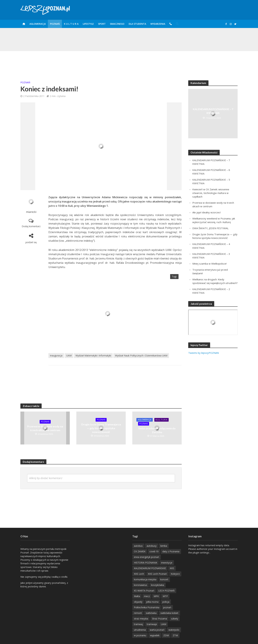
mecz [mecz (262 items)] (147, 596)
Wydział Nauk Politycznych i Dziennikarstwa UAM (141, 356)
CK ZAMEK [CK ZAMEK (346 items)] (140, 551)
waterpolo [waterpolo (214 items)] (174, 630)
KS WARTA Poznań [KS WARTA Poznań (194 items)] (144, 591)
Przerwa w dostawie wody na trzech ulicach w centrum (45, 428)
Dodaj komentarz (31, 226)
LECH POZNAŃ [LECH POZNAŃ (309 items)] (166, 591)
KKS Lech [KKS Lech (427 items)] (139, 574)
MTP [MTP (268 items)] (165, 596)
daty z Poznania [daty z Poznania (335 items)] (171, 551)
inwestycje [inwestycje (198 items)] (167, 563)
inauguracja (56, 356)
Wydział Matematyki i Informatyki (93, 356)
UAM (69, 356)
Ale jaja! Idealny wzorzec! (206, 212)
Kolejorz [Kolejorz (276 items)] (175, 574)
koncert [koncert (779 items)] (164, 579)
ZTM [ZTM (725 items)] (175, 635)
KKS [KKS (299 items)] (172, 568)
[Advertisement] (129, 62)
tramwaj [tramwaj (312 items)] (138, 624)
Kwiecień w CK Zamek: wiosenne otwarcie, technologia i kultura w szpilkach (211, 193)
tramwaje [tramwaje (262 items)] (152, 624)
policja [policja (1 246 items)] (166, 602)
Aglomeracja (38, 24)
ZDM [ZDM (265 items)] (166, 635)
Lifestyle (88, 24)
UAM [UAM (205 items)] (164, 624)
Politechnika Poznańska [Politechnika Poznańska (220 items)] (147, 607)
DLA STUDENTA (137, 24)
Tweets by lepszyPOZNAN (204, 353)
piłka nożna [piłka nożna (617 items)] (152, 602)
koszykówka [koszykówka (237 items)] (158, 585)
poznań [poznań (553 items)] (167, 607)
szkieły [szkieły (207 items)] (174, 619)
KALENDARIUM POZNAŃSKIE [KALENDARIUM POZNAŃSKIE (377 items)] (150, 568)
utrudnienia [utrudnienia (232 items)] (140, 630)
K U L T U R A (71, 24)
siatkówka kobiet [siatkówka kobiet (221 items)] (169, 613)
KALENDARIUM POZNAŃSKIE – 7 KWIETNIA (213, 111)
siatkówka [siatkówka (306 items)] (151, 613)
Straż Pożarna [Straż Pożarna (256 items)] (160, 619)
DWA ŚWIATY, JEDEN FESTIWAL (210, 228)
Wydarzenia (158, 24)
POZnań (55, 24)
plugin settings (201, 552)
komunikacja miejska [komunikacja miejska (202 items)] (145, 579)
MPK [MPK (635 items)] (156, 596)
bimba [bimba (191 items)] (164, 546)
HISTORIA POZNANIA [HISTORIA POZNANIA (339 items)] (146, 563)
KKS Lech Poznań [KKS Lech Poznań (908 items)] (157, 574)
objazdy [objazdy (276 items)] (138, 602)
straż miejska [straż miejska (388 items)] (141, 619)
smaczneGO (117, 24)
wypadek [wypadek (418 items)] (155, 635)
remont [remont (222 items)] (138, 613)
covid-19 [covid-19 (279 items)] (154, 551)
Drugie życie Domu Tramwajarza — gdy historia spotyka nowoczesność (101, 428)
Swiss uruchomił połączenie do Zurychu (157, 430)
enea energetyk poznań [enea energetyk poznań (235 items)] (147, 557)
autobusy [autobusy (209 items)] (152, 546)
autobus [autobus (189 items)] (138, 546)
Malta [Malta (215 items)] (137, 596)
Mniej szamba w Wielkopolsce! (209, 264)
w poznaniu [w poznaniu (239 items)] (140, 635)
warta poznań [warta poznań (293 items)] (157, 630)
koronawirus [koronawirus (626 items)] (141, 585)
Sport (102, 24)
